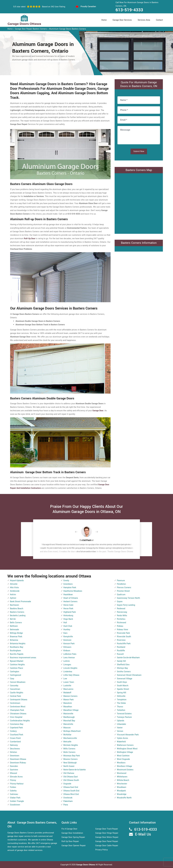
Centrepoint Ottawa (19, 700)
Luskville (67, 686)
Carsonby (14, 686)
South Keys (122, 682)
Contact (159, 20)
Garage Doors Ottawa (86, 865)
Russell (120, 654)
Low (65, 679)
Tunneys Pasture (124, 717)
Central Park (15, 696)
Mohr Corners (69, 752)
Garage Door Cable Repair (107, 846)
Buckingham (15, 651)
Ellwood (13, 773)
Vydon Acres (122, 738)
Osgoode (67, 784)
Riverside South (124, 637)
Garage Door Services (122, 20)
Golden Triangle (17, 801)
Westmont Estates (125, 770)
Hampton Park (70, 588)
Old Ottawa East (71, 777)
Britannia (14, 640)
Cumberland (15, 742)
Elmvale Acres (16, 777)
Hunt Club (68, 626)
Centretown (15, 703)
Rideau (120, 626)
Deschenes (15, 749)
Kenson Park (69, 644)
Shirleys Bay (122, 668)
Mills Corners (69, 749)
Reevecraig (122, 612)
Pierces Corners (124, 588)
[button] (78, 532)
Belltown (14, 626)
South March (123, 686)
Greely (66, 581)
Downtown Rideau (18, 763)
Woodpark (121, 791)
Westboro (121, 763)
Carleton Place (16, 668)
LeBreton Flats (70, 654)
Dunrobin (14, 766)
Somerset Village (125, 679)
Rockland (121, 647)
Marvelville (68, 724)
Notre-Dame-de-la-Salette (75, 770)
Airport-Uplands (17, 581)
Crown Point (15, 738)
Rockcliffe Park (124, 644)
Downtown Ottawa (18, 759)
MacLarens (68, 689)
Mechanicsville (70, 738)
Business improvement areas (23, 658)
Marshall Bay (69, 721)
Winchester (122, 784)
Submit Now (139, 151)
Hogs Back (68, 619)
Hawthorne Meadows (73, 591)
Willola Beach (123, 780)
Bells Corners (16, 623)
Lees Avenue (69, 658)
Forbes (13, 787)
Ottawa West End (71, 794)
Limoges (67, 665)
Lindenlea (68, 672)
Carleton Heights (17, 665)
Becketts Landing (18, 616)
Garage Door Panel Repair (107, 841)
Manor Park (68, 700)
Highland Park (70, 612)
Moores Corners (70, 759)
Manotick (68, 703)
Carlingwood (15, 675)
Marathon (68, 707)
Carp (12, 679)
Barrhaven (14, 605)
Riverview (121, 640)
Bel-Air (13, 619)
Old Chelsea (69, 773)
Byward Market (17, 661)
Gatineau (14, 794)
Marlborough (69, 717)
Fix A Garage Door (69, 829)
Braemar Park (16, 637)
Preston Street (123, 591)
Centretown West (18, 707)
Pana (66, 805)
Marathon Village (71, 710)
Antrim (13, 595)
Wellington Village (125, 752)
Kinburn (67, 651)
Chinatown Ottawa (18, 714)
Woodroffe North (124, 798)
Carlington (15, 672)
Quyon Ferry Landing (126, 605)
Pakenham (68, 801)
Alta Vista (14, 588)
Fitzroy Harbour (17, 784)
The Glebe (121, 703)
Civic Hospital (16, 717)
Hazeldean (68, 595)
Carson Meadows (18, 682)
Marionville (68, 714)
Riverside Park (123, 633)
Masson (67, 728)
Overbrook (68, 798)
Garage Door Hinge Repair (107, 833)
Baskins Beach (17, 609)
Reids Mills (122, 616)
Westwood (122, 773)
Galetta (13, 791)
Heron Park (68, 609)
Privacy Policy (102, 850)
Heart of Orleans (71, 598)
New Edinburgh (70, 763)
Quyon (120, 602)
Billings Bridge (16, 633)
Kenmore (67, 640)
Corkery (13, 731)
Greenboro (68, 584)
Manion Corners (70, 696)
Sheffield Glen (123, 665)
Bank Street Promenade (20, 602)
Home (104, 20)
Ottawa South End (71, 791)
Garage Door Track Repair (107, 829)
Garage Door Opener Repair (74, 846)
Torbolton (121, 710)
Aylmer (13, 598)
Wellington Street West (127, 749)
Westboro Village (124, 766)
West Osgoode (123, 759)
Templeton (122, 700)
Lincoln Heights (70, 668)
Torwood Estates (124, 714)
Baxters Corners (17, 612)
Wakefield (121, 742)
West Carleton (123, 756)
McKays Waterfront (72, 731)
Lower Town (69, 682)
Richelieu (121, 619)
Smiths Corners (124, 672)
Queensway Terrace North (128, 598)
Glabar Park (15, 798)
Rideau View (122, 630)
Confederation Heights (20, 721)
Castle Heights (17, 693)
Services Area (144, 20)
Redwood (121, 609)
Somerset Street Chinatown (129, 675)
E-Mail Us (143, 834)
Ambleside (15, 591)
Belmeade (14, 630)
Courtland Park (16, 735)
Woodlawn (122, 787)
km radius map (139, 203)
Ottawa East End (71, 787)
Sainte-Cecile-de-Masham (128, 658)
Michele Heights (71, 745)
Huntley (67, 630)
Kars (65, 633)
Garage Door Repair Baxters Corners (31, 29)
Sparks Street (123, 689)
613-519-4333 (129, 10)
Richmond (121, 623)
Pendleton (121, 584)
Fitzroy (13, 780)
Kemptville (68, 637)
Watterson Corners (125, 745)
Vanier (120, 728)
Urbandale (121, 724)
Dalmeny (14, 745)
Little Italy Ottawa (71, 675)
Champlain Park (17, 710)
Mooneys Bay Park (72, 756)
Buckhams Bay (17, 647)
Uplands (121, 721)
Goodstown (15, 805)
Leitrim (67, 661)
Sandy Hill (121, 661)
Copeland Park (16, 728)
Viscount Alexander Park (128, 735)
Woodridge (122, 794)
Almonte (14, 584)
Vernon (120, 731)
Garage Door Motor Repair (107, 837)
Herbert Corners (70, 602)
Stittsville (121, 696)
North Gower (69, 766)
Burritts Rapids (17, 654)
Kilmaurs (67, 647)
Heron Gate (68, 605)
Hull (65, 623)
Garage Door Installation (72, 833)
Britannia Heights (18, 644)
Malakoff (67, 693)
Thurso (120, 707)
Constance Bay (17, 724)
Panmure (121, 581)
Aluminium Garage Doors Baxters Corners (68, 29)
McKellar (67, 735)
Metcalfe (67, 742)
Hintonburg (68, 616)
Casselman (15, 689)
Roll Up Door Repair (70, 841)
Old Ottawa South (71, 780)
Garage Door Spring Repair (73, 837)
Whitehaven (122, 777)
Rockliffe (121, 651)
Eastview (14, 770)
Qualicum (121, 595)
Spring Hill (122, 693)
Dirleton (13, 752)
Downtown (15, 756)
